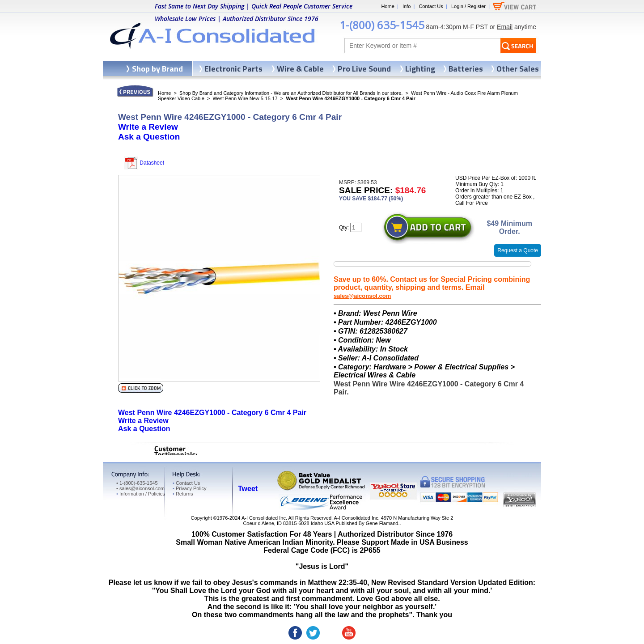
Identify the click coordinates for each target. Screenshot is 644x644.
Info (407, 6)
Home (388, 6)
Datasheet (144, 163)
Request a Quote (518, 250)
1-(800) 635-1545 (382, 25)
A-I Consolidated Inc (264, 518)
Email (505, 27)
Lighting (420, 69)
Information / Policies (141, 494)
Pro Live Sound (364, 69)
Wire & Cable (300, 69)
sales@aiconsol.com (362, 296)
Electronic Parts (233, 69)
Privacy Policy (189, 488)
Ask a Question (149, 137)
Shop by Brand (157, 69)
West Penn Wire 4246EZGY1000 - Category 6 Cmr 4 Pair (212, 413)
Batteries (466, 69)
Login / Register (468, 6)
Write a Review (148, 127)
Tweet (248, 489)
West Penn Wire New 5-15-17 (245, 98)
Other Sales (518, 69)
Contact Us (431, 6)
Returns (183, 494)
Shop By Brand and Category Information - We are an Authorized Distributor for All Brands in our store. (291, 93)
